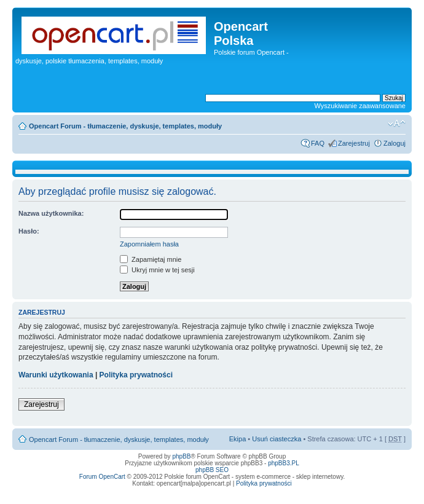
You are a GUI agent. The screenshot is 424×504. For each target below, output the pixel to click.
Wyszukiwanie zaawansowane (360, 106)
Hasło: (29, 231)
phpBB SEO (212, 470)
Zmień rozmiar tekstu (397, 124)
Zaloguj (395, 143)
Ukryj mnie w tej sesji (157, 270)
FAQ (318, 143)
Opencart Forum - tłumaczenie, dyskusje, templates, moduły (125, 126)
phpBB (181, 456)
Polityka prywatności (136, 375)
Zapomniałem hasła (149, 244)
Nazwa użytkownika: (51, 213)
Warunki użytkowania (56, 375)
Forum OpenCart (102, 477)
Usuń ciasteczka (277, 439)
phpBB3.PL (284, 463)
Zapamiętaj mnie (151, 259)
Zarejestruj (354, 143)
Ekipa (238, 439)
